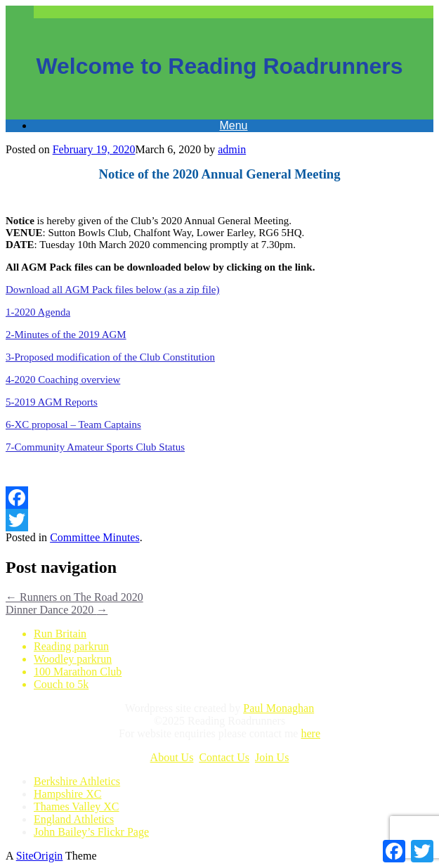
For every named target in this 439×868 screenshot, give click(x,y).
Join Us (272, 757)
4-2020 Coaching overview (63, 380)
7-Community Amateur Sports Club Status (95, 447)
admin (232, 149)
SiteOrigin (40, 856)
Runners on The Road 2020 (74, 597)
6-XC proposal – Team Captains (73, 425)
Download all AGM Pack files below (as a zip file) (113, 290)
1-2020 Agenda (38, 312)
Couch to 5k (61, 684)
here (310, 733)
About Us (172, 757)
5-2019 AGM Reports (52, 402)
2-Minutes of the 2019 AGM (66, 335)
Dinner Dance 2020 (57, 610)
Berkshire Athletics (77, 781)
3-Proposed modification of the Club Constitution (110, 357)
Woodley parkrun (73, 659)
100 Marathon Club (78, 672)
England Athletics (74, 819)
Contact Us (224, 757)
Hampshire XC (67, 794)
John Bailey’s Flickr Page (91, 832)
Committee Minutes (95, 537)
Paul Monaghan (279, 708)
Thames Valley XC (76, 807)
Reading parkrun (71, 646)
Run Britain (60, 634)
